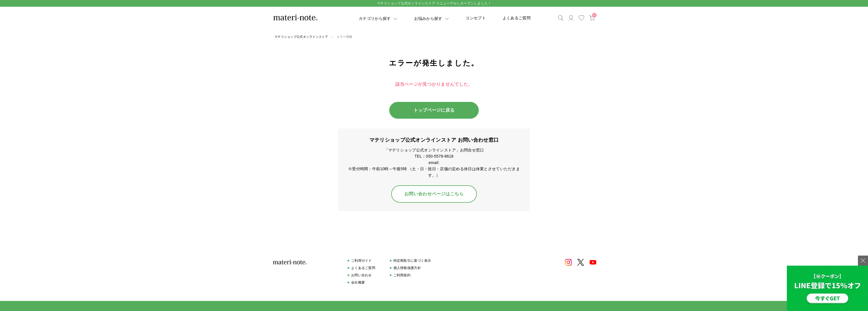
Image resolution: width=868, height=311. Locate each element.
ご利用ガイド (362, 261)
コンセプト (476, 18)
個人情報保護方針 (407, 268)
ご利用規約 (402, 275)
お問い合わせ (362, 275)
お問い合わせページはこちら (434, 194)
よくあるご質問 (517, 18)
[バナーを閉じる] (863, 261)
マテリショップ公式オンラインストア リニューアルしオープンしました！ (434, 3)
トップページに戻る (434, 110)
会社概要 (358, 282)
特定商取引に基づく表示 (412, 261)
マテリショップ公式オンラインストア (301, 37)
